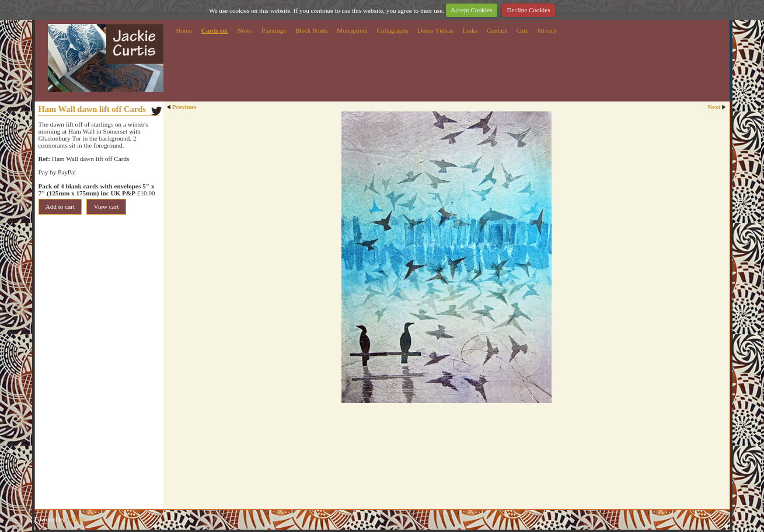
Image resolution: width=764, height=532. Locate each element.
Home (184, 30)
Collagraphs (393, 30)
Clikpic (76, 519)
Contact (497, 30)
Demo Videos (436, 30)
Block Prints (312, 30)
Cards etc (215, 30)
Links (470, 30)
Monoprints (352, 30)
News (245, 30)
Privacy (547, 30)
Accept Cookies (471, 10)
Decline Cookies (528, 10)
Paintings (274, 30)
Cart (522, 30)
